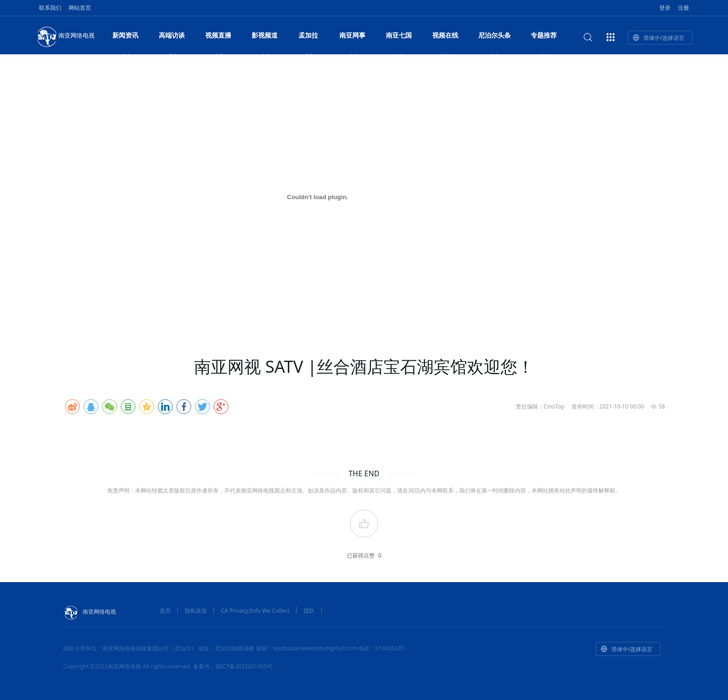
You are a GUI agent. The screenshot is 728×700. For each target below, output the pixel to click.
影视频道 (265, 38)
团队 (309, 611)
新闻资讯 (125, 38)
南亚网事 (352, 38)
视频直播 (218, 38)
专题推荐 (544, 38)
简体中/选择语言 (658, 38)
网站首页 (80, 8)
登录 (665, 8)
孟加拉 (308, 38)
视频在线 (445, 38)
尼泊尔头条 (494, 38)
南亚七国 (399, 38)
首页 (165, 611)
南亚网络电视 (65, 36)
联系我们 (50, 8)
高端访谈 (172, 38)
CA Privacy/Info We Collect (255, 611)
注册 (683, 8)
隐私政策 (196, 611)
